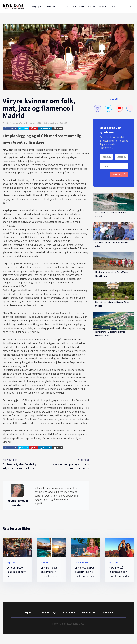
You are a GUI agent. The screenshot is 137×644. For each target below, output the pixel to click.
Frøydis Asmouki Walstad (15, 123)
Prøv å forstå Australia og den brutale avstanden (119, 572)
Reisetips (103, 7)
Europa (66, 7)
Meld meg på (119, 175)
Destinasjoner (82, 563)
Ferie (113, 7)
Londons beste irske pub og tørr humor (16, 572)
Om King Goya (48, 613)
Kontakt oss (89, 613)
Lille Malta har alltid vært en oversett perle (49, 572)
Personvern (109, 613)
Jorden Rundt (78, 7)
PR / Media (68, 613)
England (11, 563)
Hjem (28, 613)
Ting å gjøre (37, 7)
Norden (91, 7)
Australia (114, 563)
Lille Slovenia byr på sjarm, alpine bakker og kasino (84, 572)
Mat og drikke (53, 7)
